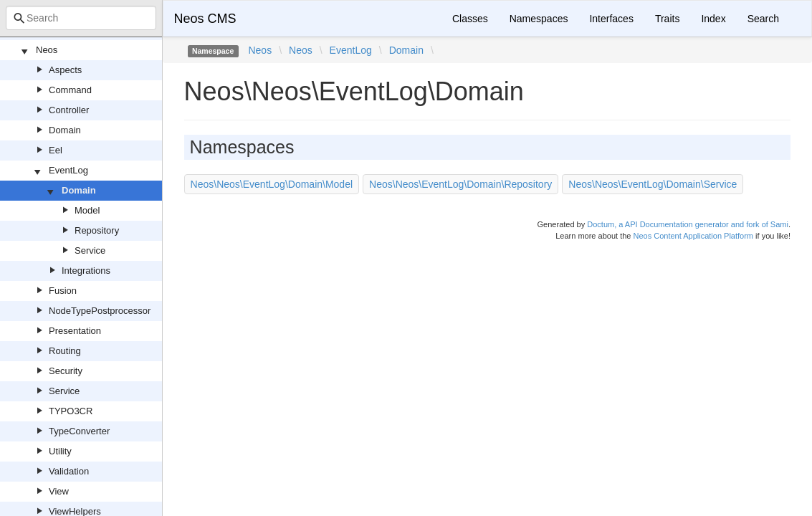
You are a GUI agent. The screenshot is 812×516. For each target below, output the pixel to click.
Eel (56, 150)
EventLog (68, 170)
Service (90, 250)
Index (713, 19)
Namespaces (539, 19)
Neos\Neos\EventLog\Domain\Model (272, 184)
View (59, 491)
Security (66, 371)
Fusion (63, 291)
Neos (47, 50)
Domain (65, 130)
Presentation (75, 331)
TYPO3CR (71, 411)
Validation (69, 471)
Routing (65, 351)
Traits (667, 19)
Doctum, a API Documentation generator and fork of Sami (688, 224)
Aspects (65, 70)
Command (70, 90)
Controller (69, 110)
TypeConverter (79, 431)
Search (763, 19)
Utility (60, 451)
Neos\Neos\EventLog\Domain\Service (653, 184)
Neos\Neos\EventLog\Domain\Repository (460, 184)
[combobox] (81, 18)
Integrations (86, 271)
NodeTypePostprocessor (100, 311)
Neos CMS (205, 19)
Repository (97, 230)
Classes (470, 19)
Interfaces (611, 19)
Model (87, 210)
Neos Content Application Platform (693, 236)
